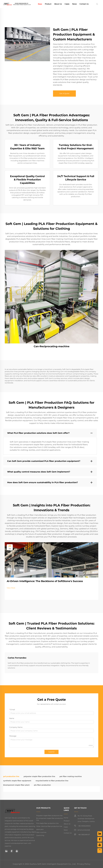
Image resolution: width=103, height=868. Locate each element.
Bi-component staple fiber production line (50, 819)
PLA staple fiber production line (47, 823)
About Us (58, 4)
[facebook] (12, 851)
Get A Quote (64, 93)
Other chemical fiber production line (49, 826)
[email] (84, 830)
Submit (51, 752)
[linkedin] (6, 851)
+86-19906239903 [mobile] (82, 826)
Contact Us (84, 4)
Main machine (41, 832)
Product (48, 4)
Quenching (40, 835)
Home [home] (40, 4)
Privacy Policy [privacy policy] (84, 864)
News (74, 4)
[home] (17, 4)
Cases (67, 4)
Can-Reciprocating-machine (52, 346)
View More (11, 588)
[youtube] (17, 851)
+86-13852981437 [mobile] (82, 834)
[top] (100, 851)
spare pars (40, 829)
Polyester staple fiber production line (49, 816)
